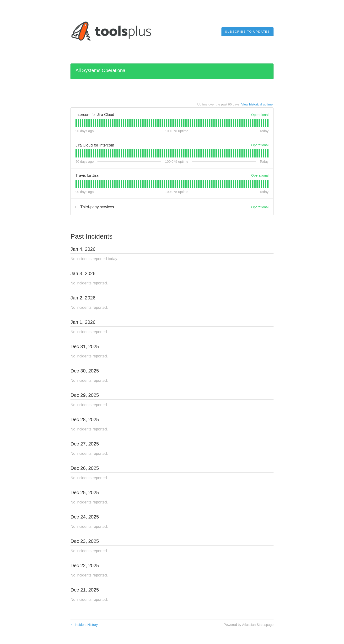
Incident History (84, 625)
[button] (247, 32)
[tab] (76, 123)
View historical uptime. (257, 104)
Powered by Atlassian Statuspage (249, 625)
